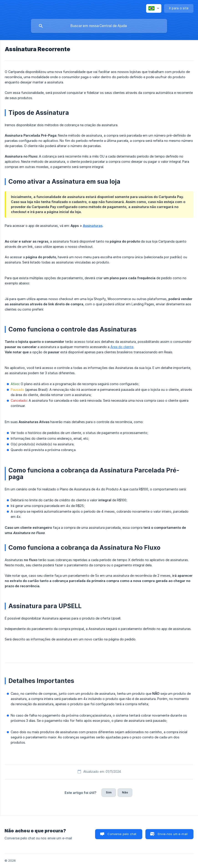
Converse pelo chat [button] (122, 834)
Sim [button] (109, 792)
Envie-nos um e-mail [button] (173, 834)
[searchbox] (99, 26)
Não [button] (125, 792)
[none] (154, 8)
